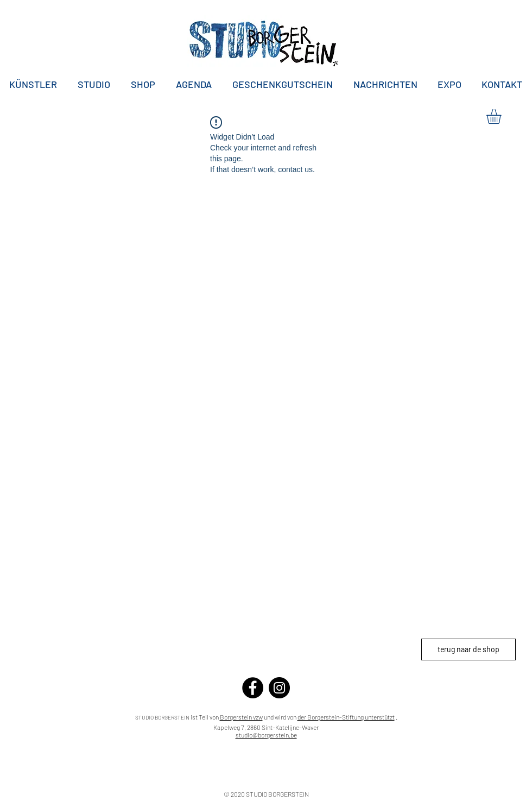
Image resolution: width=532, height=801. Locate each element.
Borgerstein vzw (241, 717)
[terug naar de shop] (468, 649)
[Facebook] (253, 688)
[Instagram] (279, 688)
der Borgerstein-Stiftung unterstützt (346, 717)
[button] (502, 116)
